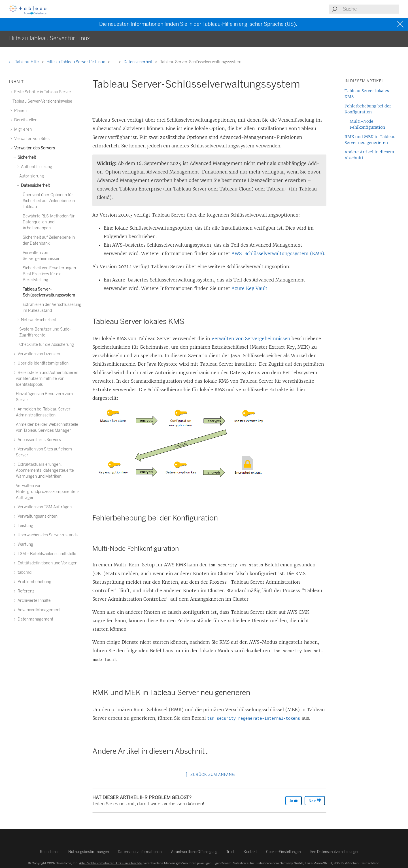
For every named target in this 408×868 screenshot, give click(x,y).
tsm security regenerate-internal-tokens (254, 719)
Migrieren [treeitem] (22, 129)
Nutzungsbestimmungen (89, 852)
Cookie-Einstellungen (283, 852)
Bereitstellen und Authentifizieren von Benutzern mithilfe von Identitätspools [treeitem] (47, 379)
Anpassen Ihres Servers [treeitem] (38, 440)
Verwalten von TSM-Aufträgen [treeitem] (44, 507)
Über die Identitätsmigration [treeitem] (42, 363)
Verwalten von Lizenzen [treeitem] (38, 354)
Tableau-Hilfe (24, 62)
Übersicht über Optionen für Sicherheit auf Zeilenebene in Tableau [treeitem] (49, 201)
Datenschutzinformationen (140, 852)
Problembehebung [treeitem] (34, 582)
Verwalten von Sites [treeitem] (31, 139)
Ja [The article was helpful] (294, 801)
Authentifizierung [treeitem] (36, 167)
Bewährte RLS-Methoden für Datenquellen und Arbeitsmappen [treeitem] (49, 222)
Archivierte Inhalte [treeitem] (33, 601)
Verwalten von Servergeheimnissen (251, 338)
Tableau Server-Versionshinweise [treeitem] (42, 101)
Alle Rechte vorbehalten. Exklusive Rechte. (111, 863)
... (115, 62)
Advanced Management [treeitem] (38, 610)
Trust (230, 852)
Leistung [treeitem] (25, 526)
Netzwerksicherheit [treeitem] (38, 320)
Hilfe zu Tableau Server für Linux (76, 62)
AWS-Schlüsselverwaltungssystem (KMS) (278, 253)
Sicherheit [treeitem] (26, 157)
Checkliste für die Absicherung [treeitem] (47, 345)
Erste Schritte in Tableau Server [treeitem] (42, 92)
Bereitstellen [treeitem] (25, 120)
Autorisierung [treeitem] (32, 176)
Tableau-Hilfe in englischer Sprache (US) (249, 24)
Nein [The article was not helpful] (315, 801)
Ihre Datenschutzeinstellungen (334, 852)
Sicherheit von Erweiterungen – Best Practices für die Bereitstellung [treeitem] (51, 274)
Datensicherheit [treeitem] (35, 186)
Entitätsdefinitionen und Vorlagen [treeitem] (47, 563)
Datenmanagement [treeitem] (35, 619)
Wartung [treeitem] (25, 544)
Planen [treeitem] (20, 111)
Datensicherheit (138, 62)
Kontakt (250, 852)
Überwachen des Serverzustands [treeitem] (47, 535)
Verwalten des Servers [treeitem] (34, 148)
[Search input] (371, 9)
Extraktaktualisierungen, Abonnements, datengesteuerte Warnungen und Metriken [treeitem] (45, 470)
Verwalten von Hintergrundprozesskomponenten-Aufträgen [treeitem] (47, 492)
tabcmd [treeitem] (24, 572)
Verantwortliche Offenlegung (194, 852)
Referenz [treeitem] (25, 591)
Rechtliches (50, 852)
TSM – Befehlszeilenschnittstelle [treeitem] (46, 554)
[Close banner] (401, 24)
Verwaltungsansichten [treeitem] (37, 516)
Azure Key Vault (249, 288)
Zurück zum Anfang (210, 775)
